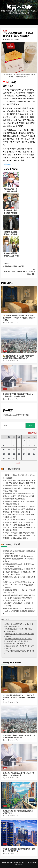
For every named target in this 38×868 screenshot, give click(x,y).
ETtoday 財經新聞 (11, 544)
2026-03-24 (12, 854)
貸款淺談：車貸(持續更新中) (15, 644)
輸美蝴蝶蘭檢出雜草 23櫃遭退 (19, 265)
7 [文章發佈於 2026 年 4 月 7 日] (9, 445)
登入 (14, 415)
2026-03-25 (12, 816)
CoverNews (30, 862)
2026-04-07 (12, 323)
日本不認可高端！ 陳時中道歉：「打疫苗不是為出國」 (19, 271)
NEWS (5, 31)
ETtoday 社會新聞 (11, 469)
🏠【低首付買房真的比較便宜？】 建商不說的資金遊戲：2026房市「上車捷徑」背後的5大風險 (19, 318)
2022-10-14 (13, 40)
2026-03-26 (12, 399)
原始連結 (7, 164)
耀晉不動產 (19, 7)
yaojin (6, 40)
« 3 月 (18, 463)
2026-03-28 (12, 361)
